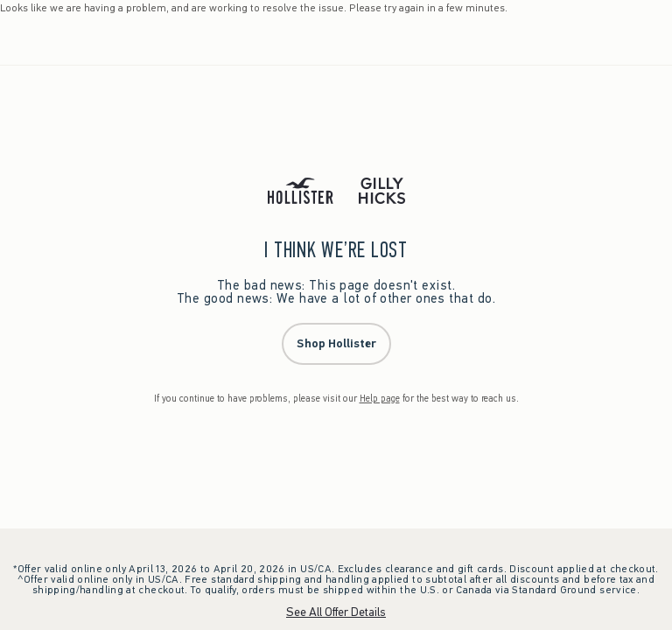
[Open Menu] (17, 40)
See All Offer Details (336, 612)
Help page (380, 399)
